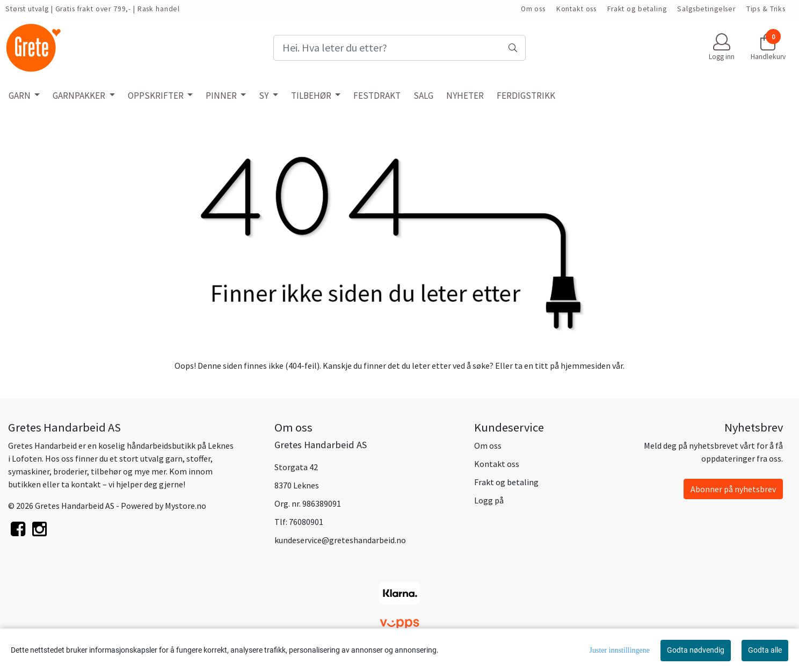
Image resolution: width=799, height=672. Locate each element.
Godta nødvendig (696, 650)
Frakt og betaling (637, 9)
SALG (423, 96)
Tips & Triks (766, 9)
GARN (20, 96)
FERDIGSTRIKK (526, 96)
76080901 (306, 522)
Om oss (533, 9)
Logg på (489, 500)
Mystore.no (186, 506)
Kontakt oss (576, 9)
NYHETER (465, 96)
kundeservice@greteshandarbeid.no (340, 540)
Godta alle (765, 650)
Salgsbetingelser (706, 9)
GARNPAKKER (80, 96)
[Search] (399, 48)
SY (264, 96)
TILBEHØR (312, 96)
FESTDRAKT (377, 96)
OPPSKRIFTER (157, 96)
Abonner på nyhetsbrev (733, 489)
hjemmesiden (586, 366)
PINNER (222, 96)
